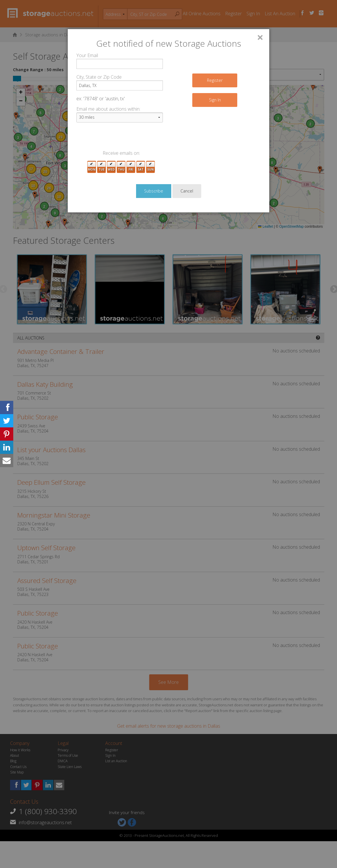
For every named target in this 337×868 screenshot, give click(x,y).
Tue (102, 167)
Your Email (87, 55)
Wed (111, 167)
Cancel (187, 191)
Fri (131, 167)
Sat (141, 167)
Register (215, 80)
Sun (150, 167)
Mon (92, 167)
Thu (121, 167)
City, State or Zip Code (99, 77)
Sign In (215, 100)
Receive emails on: (121, 153)
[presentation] (120, 138)
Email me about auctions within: (108, 109)
